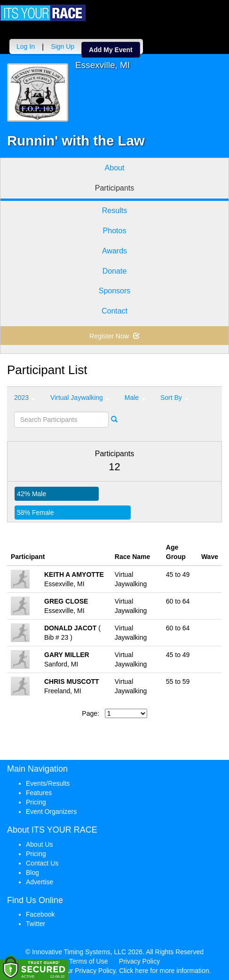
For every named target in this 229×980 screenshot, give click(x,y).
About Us (39, 844)
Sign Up (63, 46)
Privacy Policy (139, 961)
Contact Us (42, 863)
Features (39, 793)
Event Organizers (51, 812)
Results (114, 211)
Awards (114, 251)
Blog (32, 873)
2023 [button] (25, 398)
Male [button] (135, 398)
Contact (114, 311)
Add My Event (111, 50)
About (115, 168)
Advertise (39, 882)
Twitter (36, 924)
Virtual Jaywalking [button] (80, 398)
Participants (115, 188)
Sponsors (115, 291)
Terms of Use (88, 961)
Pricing (36, 802)
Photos (115, 231)
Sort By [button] (174, 398)
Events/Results (48, 783)
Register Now (114, 336)
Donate (115, 271)
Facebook (40, 914)
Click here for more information (164, 971)
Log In (26, 46)
